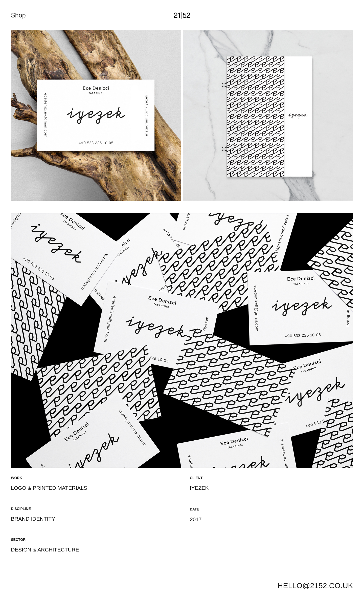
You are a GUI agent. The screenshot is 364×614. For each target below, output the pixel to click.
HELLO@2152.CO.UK (315, 586)
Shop (18, 15)
